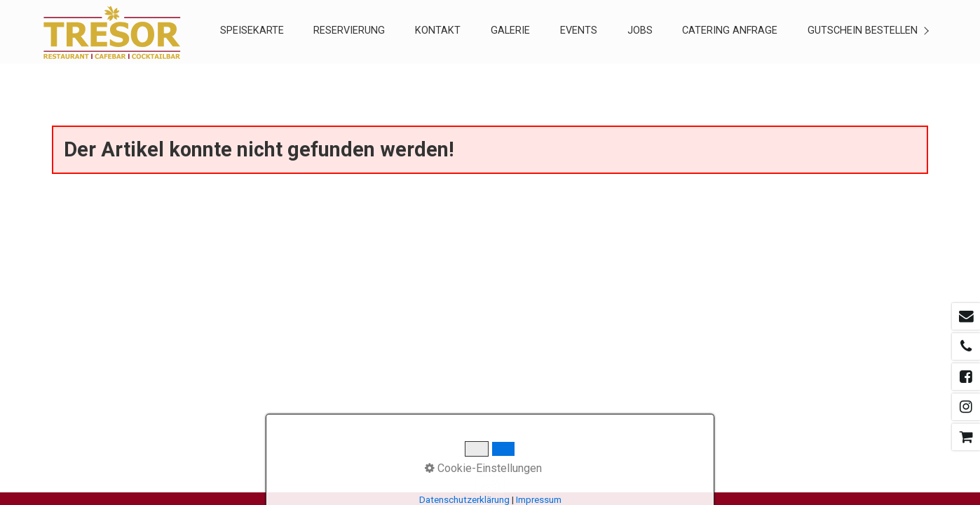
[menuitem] (251, 32)
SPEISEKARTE (252, 31)
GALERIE (510, 31)
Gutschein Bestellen (863, 31)
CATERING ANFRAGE (730, 31)
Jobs (640, 31)
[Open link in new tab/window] (966, 316)
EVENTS (579, 31)
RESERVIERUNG (349, 31)
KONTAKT (438, 31)
